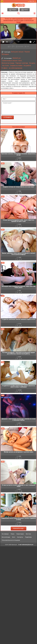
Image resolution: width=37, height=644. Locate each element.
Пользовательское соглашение (11, 540)
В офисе (5, 68)
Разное (27, 52)
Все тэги (28, 534)
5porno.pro (14, 545)
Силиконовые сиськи (10, 61)
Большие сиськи (17, 52)
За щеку (32, 63)
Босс (20, 61)
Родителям (28, 537)
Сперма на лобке (16, 66)
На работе (27, 66)
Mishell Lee (17, 58)
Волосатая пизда (8, 63)
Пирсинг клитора (22, 63)
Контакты (20, 537)
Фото (14, 537)
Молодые (5, 54)
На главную (5, 534)
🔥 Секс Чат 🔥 (32, 1)
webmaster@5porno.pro (28, 545)
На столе (5, 66)
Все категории (6, 537)
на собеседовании (15, 68)
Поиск (13, 534)
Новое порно (20, 534)
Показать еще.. (19, 528)
